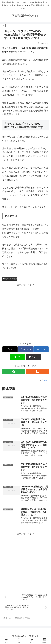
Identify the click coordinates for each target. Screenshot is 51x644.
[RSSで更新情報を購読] (37, 372)
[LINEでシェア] (18, 357)
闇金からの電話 (10, 279)
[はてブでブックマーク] (41, 349)
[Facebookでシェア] (26, 349)
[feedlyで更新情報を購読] (14, 372)
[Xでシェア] (10, 349)
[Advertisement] (26, 312)
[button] (33, 357)
